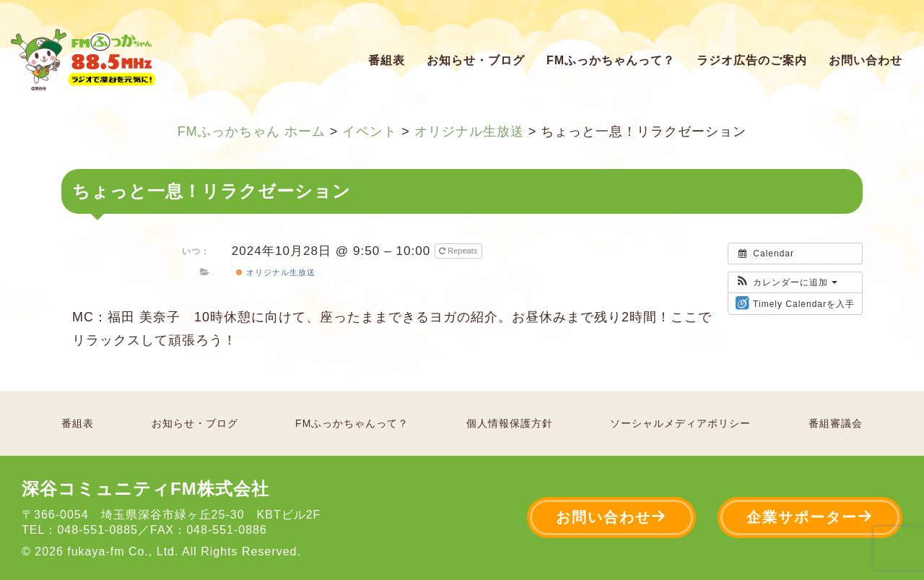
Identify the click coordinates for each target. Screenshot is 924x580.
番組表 (387, 60)
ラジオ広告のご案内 (752, 60)
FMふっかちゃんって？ (611, 60)
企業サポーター (810, 517)
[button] (786, 282)
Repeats (459, 251)
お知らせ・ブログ (476, 60)
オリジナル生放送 (275, 272)
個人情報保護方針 (510, 423)
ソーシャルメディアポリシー (680, 423)
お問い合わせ (866, 60)
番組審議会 (836, 423)
